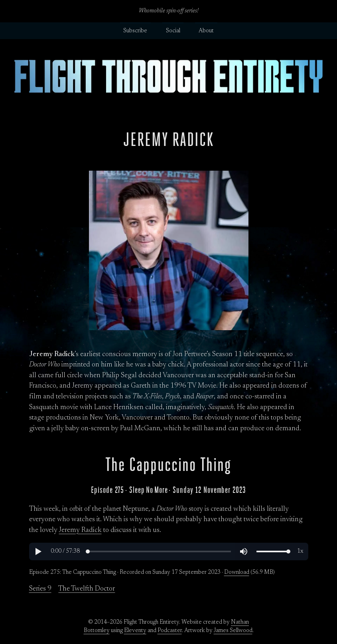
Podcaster (170, 631)
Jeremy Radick (80, 530)
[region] (169, 551)
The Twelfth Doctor (87, 589)
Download (237, 573)
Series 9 (40, 589)
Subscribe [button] (135, 31)
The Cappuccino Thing (168, 465)
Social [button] (173, 31)
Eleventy (135, 631)
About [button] (206, 31)
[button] (38, 551)
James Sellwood (233, 631)
